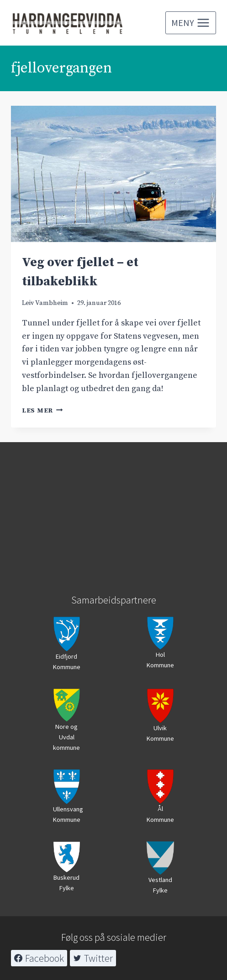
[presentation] (113, 174)
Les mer (42, 411)
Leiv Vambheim (45, 303)
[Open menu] (191, 23)
